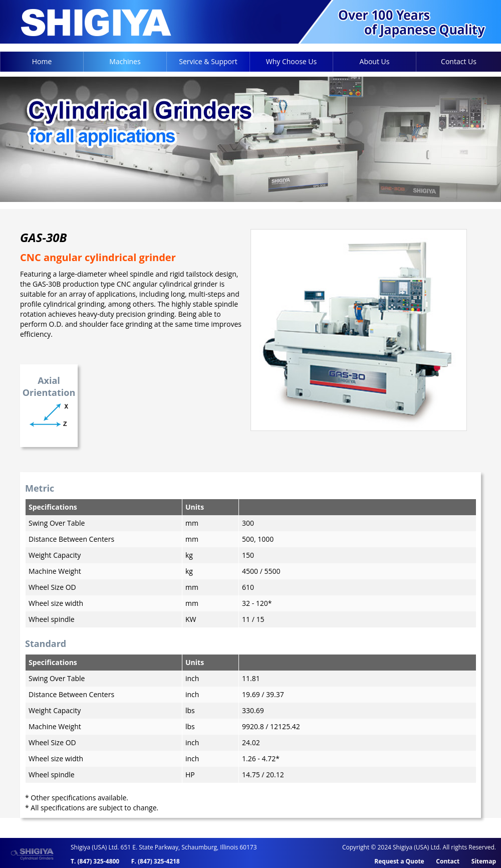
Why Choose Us (291, 61)
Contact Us (459, 61)
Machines (125, 61)
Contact (448, 861)
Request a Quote (399, 861)
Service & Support (208, 61)
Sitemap (484, 861)
